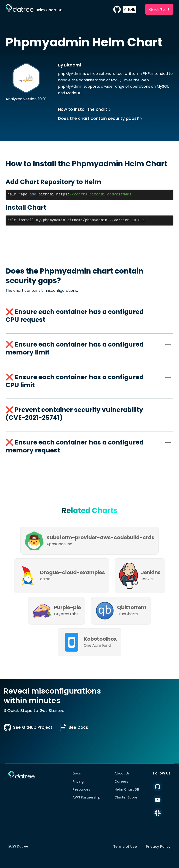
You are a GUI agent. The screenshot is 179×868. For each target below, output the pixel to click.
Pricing (78, 781)
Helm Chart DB (127, 789)
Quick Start (159, 9)
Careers (121, 781)
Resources (81, 789)
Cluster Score (126, 797)
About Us (122, 773)
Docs (77, 773)
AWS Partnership (86, 797)
